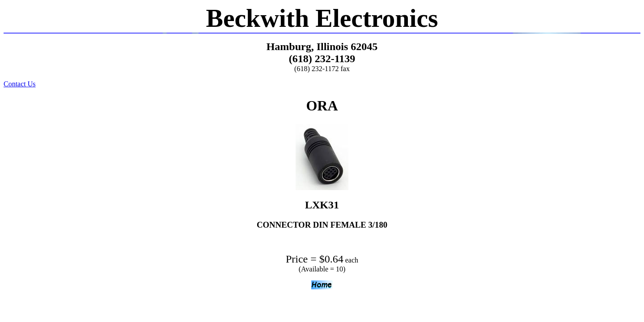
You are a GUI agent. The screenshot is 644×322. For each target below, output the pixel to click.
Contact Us (20, 84)
